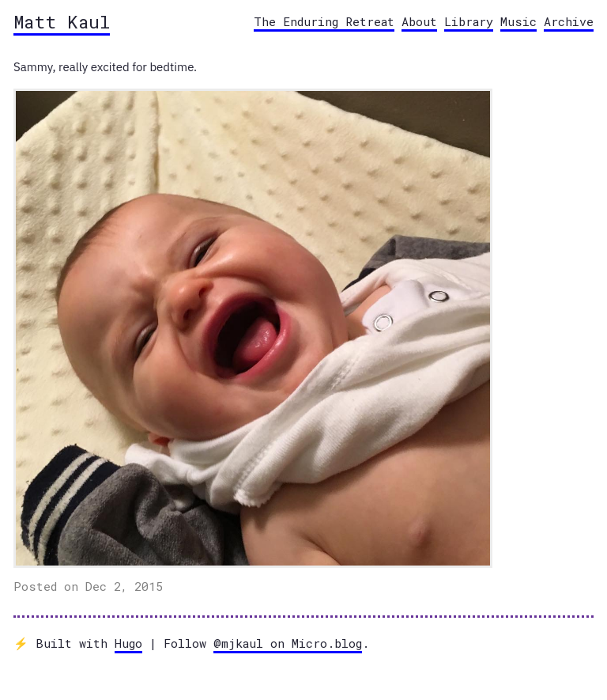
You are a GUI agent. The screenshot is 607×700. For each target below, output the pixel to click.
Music (518, 21)
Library (469, 21)
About (419, 21)
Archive (569, 21)
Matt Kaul (62, 21)
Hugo (128, 643)
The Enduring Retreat (324, 21)
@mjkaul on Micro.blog (288, 643)
